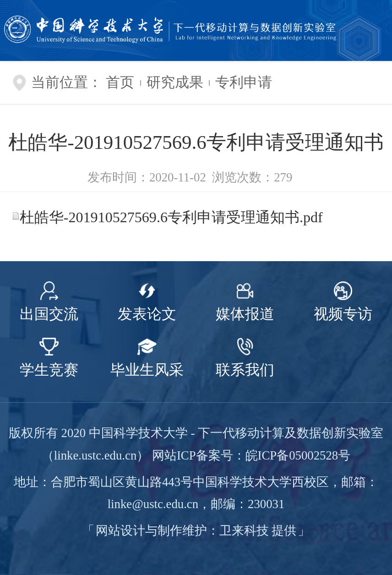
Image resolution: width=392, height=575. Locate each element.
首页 (120, 82)
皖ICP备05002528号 (298, 455)
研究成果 (175, 82)
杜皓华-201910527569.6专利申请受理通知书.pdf (171, 217)
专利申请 (244, 82)
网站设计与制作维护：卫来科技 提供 (196, 531)
